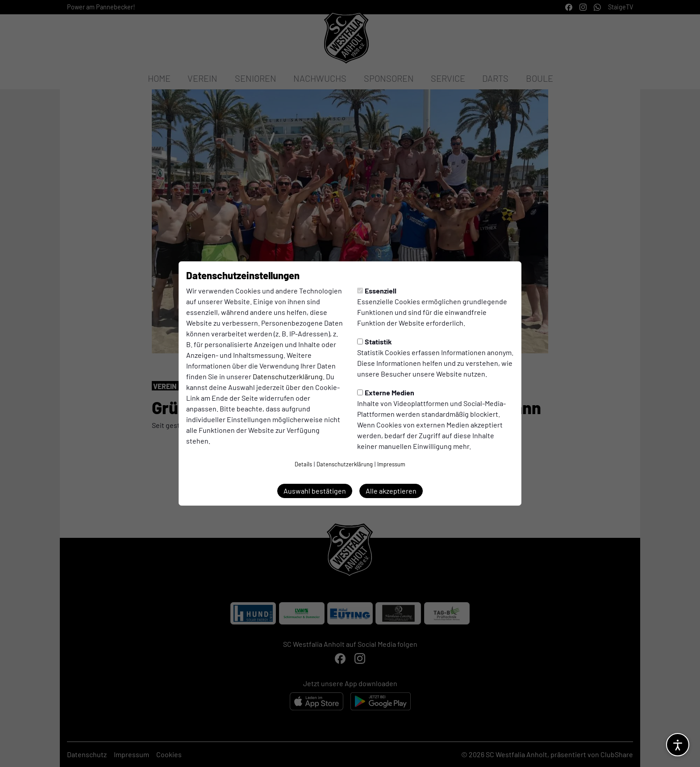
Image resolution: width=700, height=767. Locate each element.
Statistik (375, 342)
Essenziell (377, 291)
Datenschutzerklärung (288, 376)
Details (303, 464)
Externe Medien (386, 392)
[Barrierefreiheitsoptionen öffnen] (678, 745)
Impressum (391, 464)
